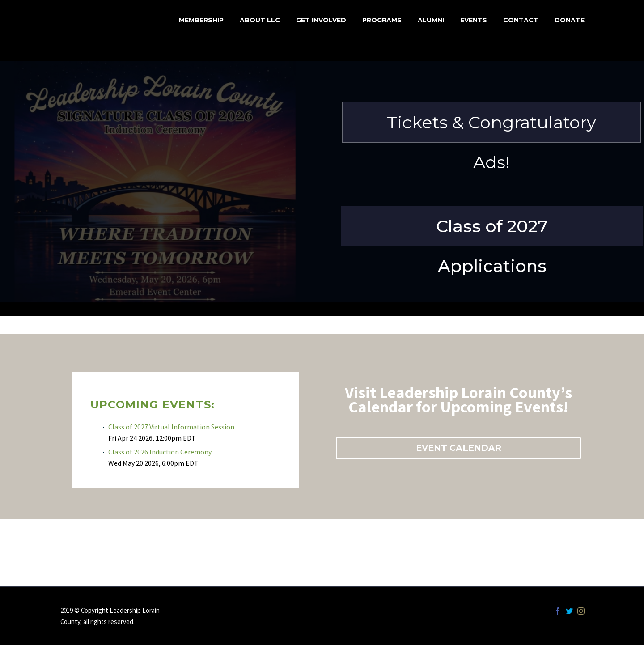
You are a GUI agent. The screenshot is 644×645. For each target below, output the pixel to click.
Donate (570, 20)
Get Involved (321, 20)
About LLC (260, 20)
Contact (521, 20)
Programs (382, 20)
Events (474, 20)
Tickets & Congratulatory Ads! (491, 127)
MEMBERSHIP (201, 20)
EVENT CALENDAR (459, 448)
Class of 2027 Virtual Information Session (171, 427)
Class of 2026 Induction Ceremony (160, 452)
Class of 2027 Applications (492, 231)
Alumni (431, 20)
